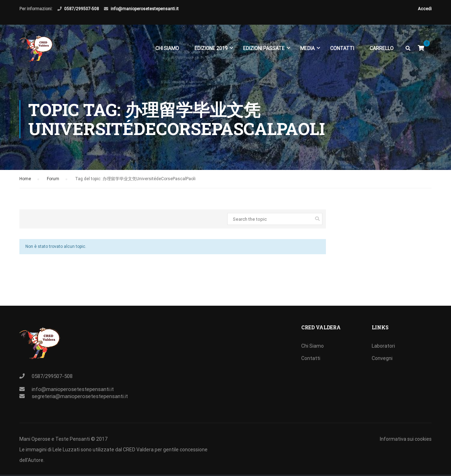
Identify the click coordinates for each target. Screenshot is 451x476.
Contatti (342, 49)
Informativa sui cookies (406, 439)
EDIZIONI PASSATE (264, 49)
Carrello (382, 49)
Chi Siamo (167, 49)
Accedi (425, 9)
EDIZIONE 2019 (211, 49)
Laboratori (383, 346)
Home (25, 183)
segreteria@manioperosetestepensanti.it (80, 396)
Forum (53, 183)
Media (307, 49)
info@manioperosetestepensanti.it (145, 9)
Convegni (382, 358)
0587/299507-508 (82, 9)
